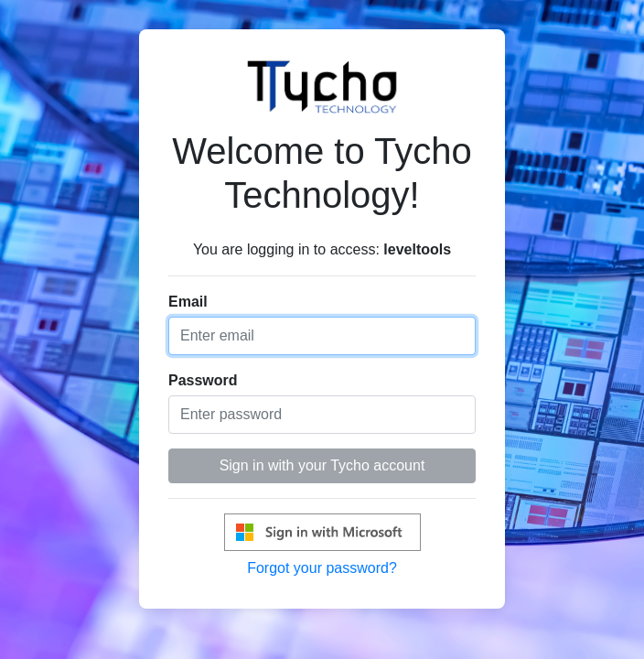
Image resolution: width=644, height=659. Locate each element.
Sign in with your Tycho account (322, 465)
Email (188, 302)
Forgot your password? (322, 568)
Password (203, 380)
